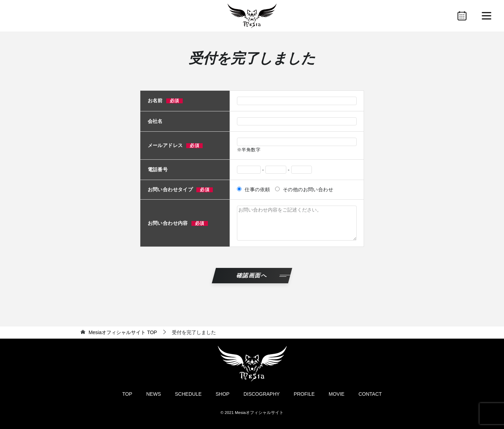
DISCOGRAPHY (262, 394)
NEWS (154, 394)
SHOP (223, 394)
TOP (123, 332)
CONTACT (370, 394)
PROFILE (304, 394)
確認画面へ (252, 275)
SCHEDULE (188, 394)
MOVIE (337, 394)
